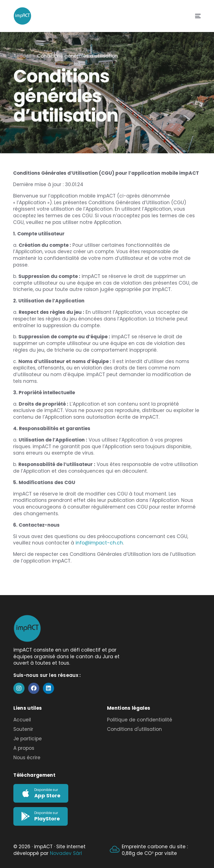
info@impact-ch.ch (99, 543)
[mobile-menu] (192, 16)
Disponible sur (46, 790)
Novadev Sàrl (66, 853)
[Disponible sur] (26, 793)
